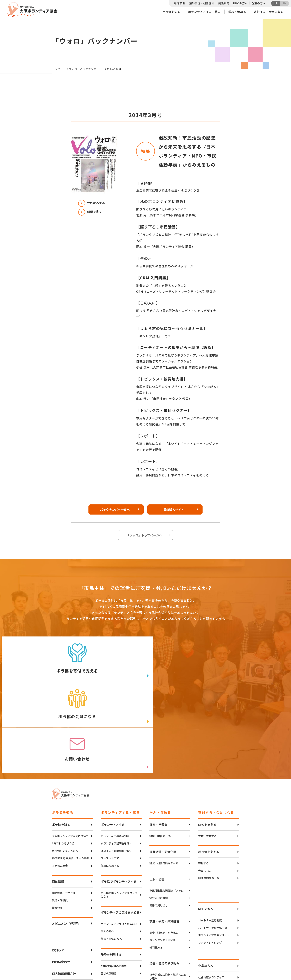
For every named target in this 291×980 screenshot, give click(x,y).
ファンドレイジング (210, 863)
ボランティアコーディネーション (120, 912)
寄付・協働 (205, 912)
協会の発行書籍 (159, 818)
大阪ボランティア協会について (70, 756)
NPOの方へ (240, 3)
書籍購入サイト (175, 510)
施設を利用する (111, 875)
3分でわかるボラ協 (63, 764)
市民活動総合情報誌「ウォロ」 (168, 811)
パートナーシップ (209, 905)
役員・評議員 (60, 821)
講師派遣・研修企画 (202, 3)
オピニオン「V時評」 (66, 844)
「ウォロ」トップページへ (145, 536)
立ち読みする (92, 203)
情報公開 (57, 828)
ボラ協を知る (171, 12)
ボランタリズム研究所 (163, 860)
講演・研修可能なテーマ (164, 783)
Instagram (226, 964)
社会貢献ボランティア (211, 897)
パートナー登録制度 (210, 841)
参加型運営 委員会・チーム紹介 (71, 778)
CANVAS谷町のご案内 (114, 886)
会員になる (205, 791)
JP (276, 3)
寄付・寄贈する (207, 756)
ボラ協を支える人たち (65, 771)
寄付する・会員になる (269, 12)
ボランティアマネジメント (214, 855)
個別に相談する (110, 786)
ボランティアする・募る (204, 12)
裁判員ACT (156, 868)
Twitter (226, 945)
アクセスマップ (153, 951)
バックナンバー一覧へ (115, 510)
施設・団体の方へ (111, 859)
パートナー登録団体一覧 (213, 848)
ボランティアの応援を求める (120, 832)
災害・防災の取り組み (164, 883)
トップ (56, 69)
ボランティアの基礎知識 (115, 756)
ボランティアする (113, 745)
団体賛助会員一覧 (209, 798)
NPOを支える (207, 745)
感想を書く (91, 212)
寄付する (203, 783)
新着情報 (180, 3)
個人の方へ (107, 851)
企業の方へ (258, 3)
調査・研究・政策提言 (164, 841)
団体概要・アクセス (64, 813)
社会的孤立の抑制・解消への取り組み (168, 897)
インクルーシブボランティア (118, 927)
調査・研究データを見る (164, 853)
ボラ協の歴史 (60, 786)
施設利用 (224, 3)
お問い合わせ (61, 882)
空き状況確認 (109, 894)
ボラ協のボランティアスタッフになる (119, 815)
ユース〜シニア (110, 778)
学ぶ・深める (237, 12)
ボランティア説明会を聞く (116, 764)
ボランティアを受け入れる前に (119, 844)
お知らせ (58, 870)
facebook (226, 955)
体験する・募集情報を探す (117, 771)
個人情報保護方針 (64, 894)
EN (285, 3)
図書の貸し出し (159, 826)
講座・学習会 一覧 (160, 756)
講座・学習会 (158, 745)
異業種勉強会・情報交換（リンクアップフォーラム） (217, 922)
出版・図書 (157, 799)
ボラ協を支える (209, 772)
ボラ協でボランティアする (119, 801)
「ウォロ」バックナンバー (82, 69)
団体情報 (58, 801)
